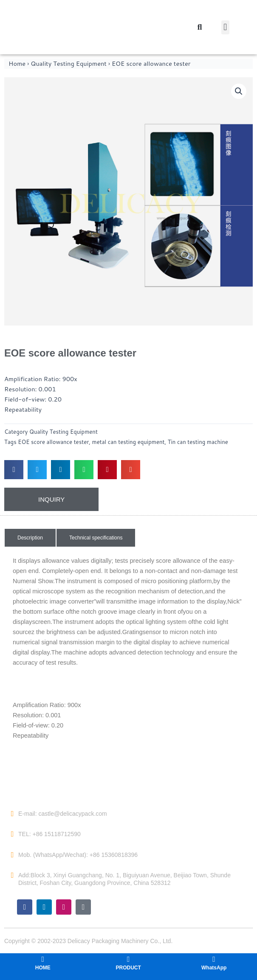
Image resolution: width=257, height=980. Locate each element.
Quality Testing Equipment (69, 63)
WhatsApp (214, 968)
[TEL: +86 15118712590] (12, 834)
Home (17, 63)
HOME (43, 968)
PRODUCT (128, 968)
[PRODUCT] (128, 959)
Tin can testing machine (198, 442)
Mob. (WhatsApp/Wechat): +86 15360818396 (78, 855)
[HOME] (43, 959)
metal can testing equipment (128, 442)
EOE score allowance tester (53, 442)
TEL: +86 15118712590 (49, 834)
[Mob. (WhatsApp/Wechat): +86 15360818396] (12, 855)
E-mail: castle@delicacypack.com (63, 814)
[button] (225, 27)
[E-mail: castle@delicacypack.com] (12, 814)
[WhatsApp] (214, 959)
